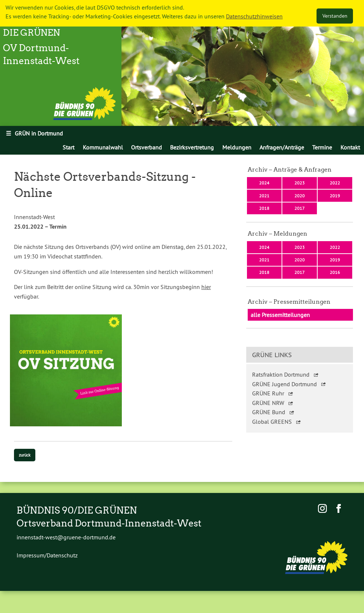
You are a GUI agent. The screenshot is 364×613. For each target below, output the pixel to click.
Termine (322, 147)
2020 (300, 196)
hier (206, 287)
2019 (335, 196)
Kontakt (350, 147)
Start (68, 147)
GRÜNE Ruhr (268, 393)
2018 (264, 208)
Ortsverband (146, 147)
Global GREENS (272, 422)
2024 (264, 183)
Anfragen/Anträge (282, 147)
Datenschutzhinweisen (254, 16)
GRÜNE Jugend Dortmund (285, 384)
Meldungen (237, 147)
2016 (335, 272)
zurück (25, 455)
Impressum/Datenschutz (47, 555)
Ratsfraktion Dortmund (281, 374)
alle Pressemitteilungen (280, 315)
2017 (300, 208)
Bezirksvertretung (192, 147)
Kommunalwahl (103, 147)
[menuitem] (68, 147)
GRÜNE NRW (268, 403)
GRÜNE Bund (269, 412)
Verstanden (335, 16)
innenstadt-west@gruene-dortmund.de (66, 537)
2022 (335, 183)
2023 (300, 183)
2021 (264, 196)
